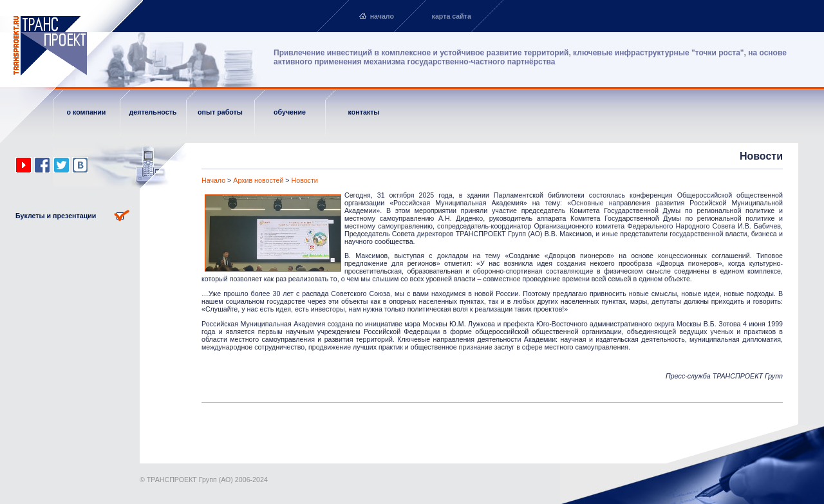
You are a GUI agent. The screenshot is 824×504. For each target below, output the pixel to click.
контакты (364, 112)
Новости (305, 180)
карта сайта (452, 16)
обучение (290, 112)
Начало (213, 180)
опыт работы (220, 112)
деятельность (153, 112)
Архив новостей (258, 180)
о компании (87, 112)
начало (382, 16)
